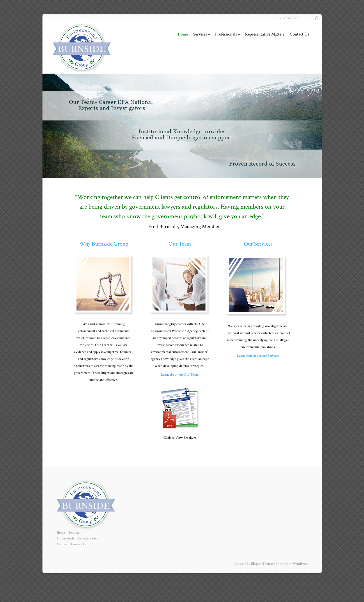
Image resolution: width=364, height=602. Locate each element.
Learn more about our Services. (258, 356)
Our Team (180, 244)
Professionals (226, 34)
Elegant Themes (262, 564)
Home (183, 34)
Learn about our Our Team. (180, 375)
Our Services (258, 244)
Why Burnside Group (104, 244)
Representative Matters (265, 34)
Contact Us (299, 34)
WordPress (300, 564)
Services (200, 34)
